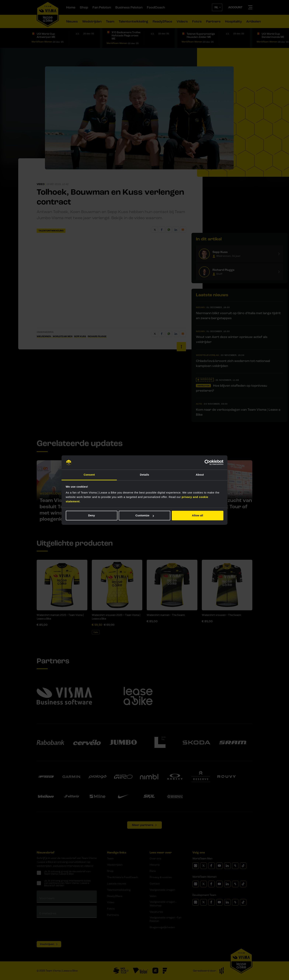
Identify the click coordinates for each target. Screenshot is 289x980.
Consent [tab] (89, 475)
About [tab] (200, 475)
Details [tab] (144, 475)
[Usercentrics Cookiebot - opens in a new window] (207, 463)
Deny (92, 516)
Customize (145, 516)
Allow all (197, 516)
